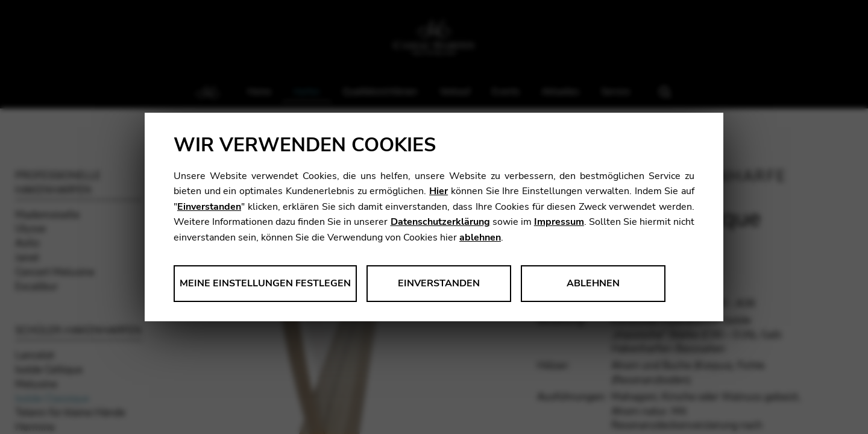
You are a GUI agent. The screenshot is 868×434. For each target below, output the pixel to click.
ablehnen (480, 237)
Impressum (559, 222)
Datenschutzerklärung (440, 222)
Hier (439, 191)
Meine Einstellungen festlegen (265, 283)
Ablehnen (593, 283)
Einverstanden (209, 207)
